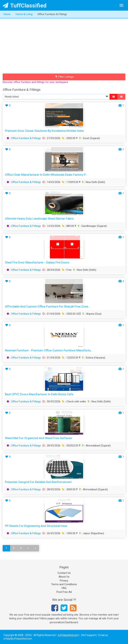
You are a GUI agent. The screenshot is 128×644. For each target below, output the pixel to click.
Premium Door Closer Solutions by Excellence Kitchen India (44, 131)
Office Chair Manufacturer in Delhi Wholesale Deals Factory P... (46, 175)
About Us (64, 577)
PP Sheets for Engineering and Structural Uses (36, 526)
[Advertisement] (64, 45)
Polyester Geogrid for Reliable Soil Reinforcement (38, 482)
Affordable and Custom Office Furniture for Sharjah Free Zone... (48, 306)
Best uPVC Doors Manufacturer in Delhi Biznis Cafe (39, 394)
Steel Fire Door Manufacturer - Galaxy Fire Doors (37, 262)
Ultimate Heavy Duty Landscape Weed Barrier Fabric (39, 219)
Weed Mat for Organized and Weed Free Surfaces (38, 438)
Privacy (64, 581)
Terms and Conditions (64, 584)
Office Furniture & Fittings (26, 138)
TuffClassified (25, 6)
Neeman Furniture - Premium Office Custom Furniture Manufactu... (49, 350)
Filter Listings (64, 77)
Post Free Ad (64, 592)
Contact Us (64, 573)
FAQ (64, 588)
